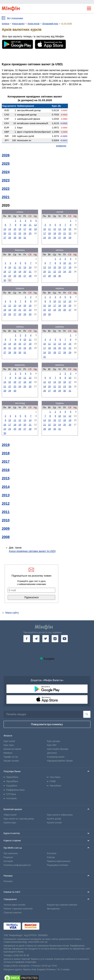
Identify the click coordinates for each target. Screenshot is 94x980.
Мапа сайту (12, 613)
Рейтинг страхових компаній (18, 909)
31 (25, 238)
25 (30, 233)
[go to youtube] (64, 639)
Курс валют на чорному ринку (19, 819)
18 (30, 229)
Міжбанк (8, 753)
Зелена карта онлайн (14, 905)
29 (15, 238)
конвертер (61, 146)
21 (10, 233)
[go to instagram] (55, 639)
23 (20, 233)
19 (35, 229)
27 (5, 238)
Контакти (52, 853)
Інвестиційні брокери (58, 749)
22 (15, 233)
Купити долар (54, 819)
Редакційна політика (58, 865)
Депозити (52, 753)
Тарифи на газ (11, 757)
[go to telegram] (36, 639)
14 (10, 229)
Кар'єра (51, 857)
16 (20, 229)
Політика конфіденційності (17, 865)
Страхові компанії (13, 913)
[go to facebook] (27, 639)
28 (10, 238)
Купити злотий (54, 823)
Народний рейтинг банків (60, 761)
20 (5, 233)
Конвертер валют (56, 757)
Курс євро (9, 745)
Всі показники (15, 18)
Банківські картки (12, 749)
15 (15, 229)
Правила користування (59, 861)
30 (20, 238)
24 (25, 233)
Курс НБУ (52, 745)
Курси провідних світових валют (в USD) (32, 551)
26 (55, 238)
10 (25, 225)
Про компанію (11, 853)
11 (30, 225)
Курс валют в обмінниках (60, 815)
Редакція (8, 857)
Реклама (8, 881)
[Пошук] (87, 714)
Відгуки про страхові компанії (62, 905)
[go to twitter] (46, 639)
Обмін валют (10, 815)
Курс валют (9, 741)
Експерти (8, 861)
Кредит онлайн (11, 761)
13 (5, 229)
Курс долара (53, 741)
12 (35, 225)
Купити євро (10, 823)
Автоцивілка (53, 909)
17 (25, 229)
